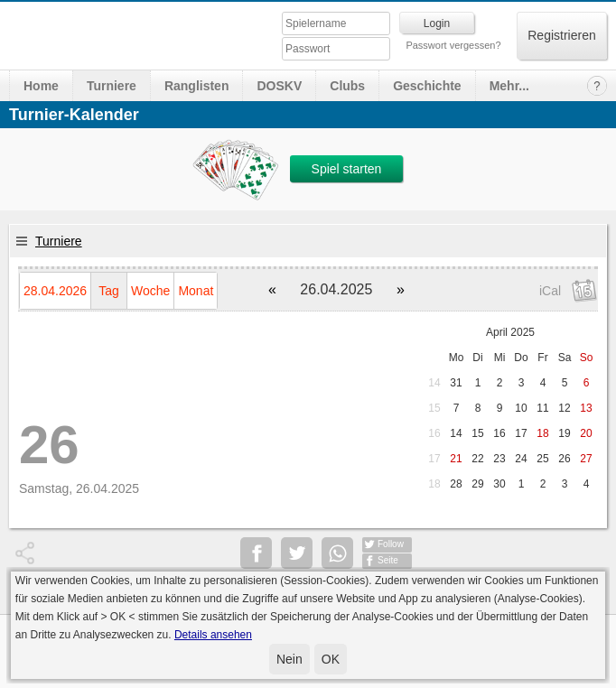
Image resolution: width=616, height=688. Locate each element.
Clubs (347, 86)
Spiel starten (347, 169)
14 (434, 383)
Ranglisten (197, 86)
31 (456, 383)
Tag (109, 291)
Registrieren (561, 35)
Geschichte (427, 86)
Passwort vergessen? (453, 45)
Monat (196, 291)
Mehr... (509, 86)
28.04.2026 (55, 291)
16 (434, 433)
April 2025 (510, 332)
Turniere (112, 86)
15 (434, 408)
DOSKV (279, 86)
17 (434, 459)
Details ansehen (213, 635)
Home (41, 86)
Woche (150, 291)
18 (434, 484)
